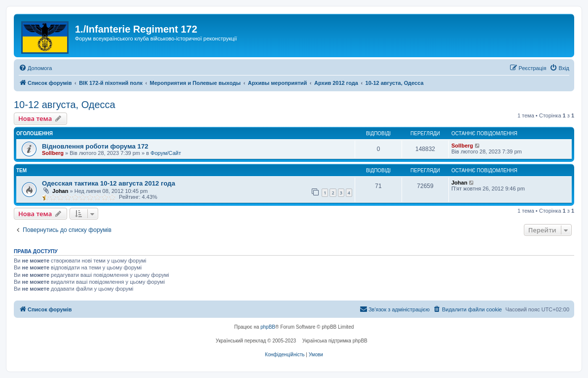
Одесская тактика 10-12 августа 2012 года (109, 183)
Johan (60, 191)
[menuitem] (35, 68)
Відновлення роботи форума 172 (95, 146)
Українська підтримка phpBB (335, 341)
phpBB (268, 327)
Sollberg (53, 153)
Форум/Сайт (166, 153)
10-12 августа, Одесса (65, 105)
